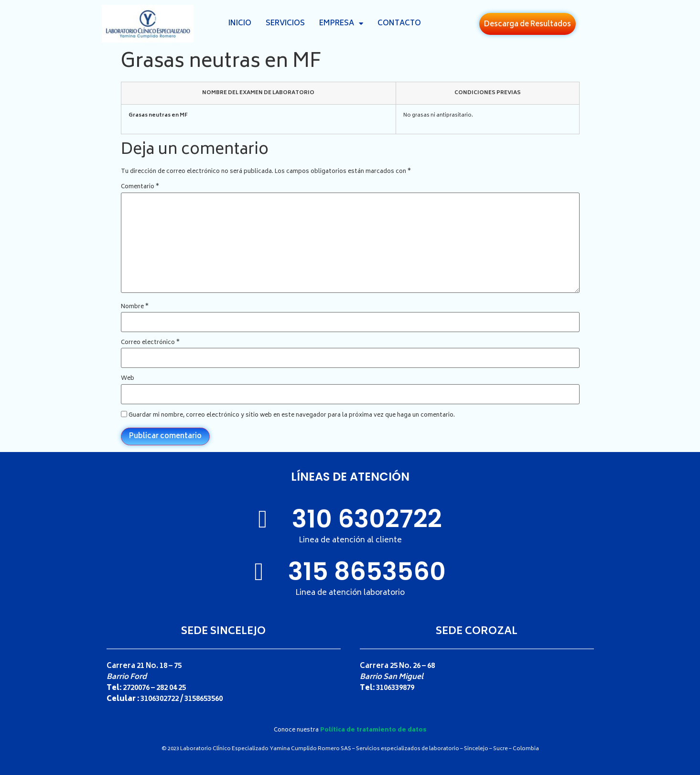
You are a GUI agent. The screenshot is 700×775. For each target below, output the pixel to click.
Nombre (135, 307)
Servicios (285, 24)
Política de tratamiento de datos (373, 730)
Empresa (341, 24)
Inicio (240, 24)
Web (128, 379)
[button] (528, 24)
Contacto (399, 24)
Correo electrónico (150, 343)
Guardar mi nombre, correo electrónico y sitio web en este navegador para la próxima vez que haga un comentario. (292, 416)
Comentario (140, 187)
